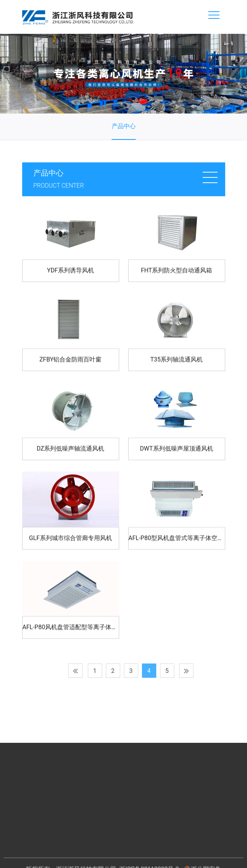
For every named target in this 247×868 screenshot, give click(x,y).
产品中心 (124, 126)
